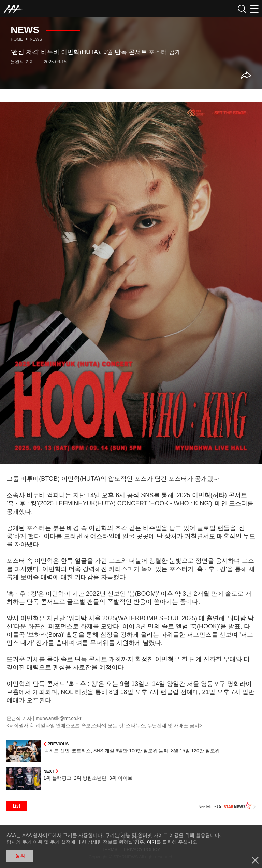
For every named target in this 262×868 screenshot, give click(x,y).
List (17, 806)
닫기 (255, 860)
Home (17, 39)
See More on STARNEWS (227, 806)
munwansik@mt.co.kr (59, 718)
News (36, 39)
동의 (20, 856)
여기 (151, 842)
